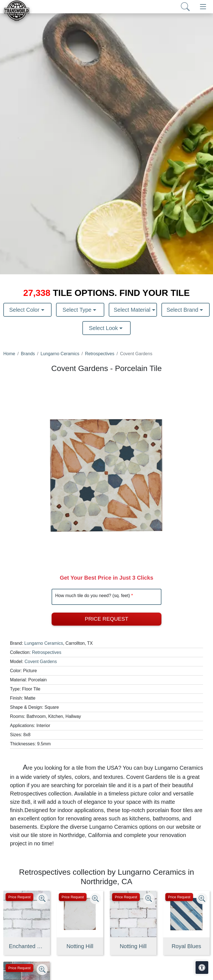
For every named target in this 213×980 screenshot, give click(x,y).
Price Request (107, 619)
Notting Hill (80, 946)
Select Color (25, 310)
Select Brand (183, 310)
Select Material (133, 310)
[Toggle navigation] (203, 7)
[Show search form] (185, 7)
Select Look (104, 328)
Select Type (78, 310)
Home (9, 354)
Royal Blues (187, 946)
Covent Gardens (41, 662)
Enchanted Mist (27, 946)
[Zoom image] (42, 899)
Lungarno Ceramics (60, 354)
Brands (28, 354)
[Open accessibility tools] (202, 968)
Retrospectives (100, 354)
